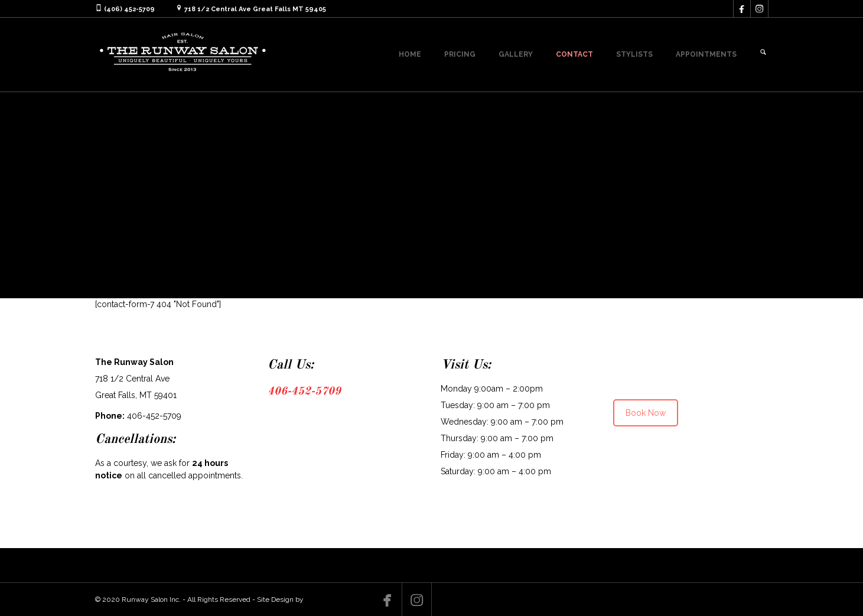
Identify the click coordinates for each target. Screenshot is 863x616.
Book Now (646, 413)
